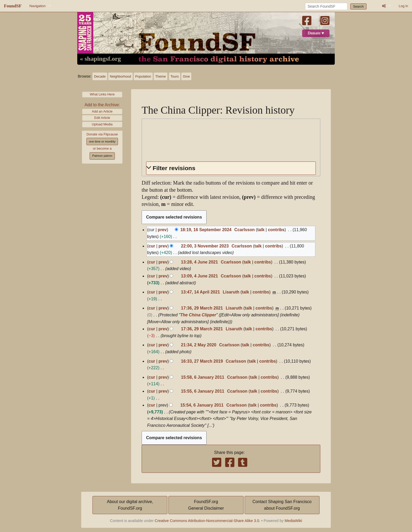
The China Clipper (198, 315)
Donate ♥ (316, 33)
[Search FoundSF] (326, 6)
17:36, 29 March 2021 (202, 308)
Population (143, 76)
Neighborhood (120, 76)
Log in (403, 6)
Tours (175, 76)
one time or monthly (102, 141)
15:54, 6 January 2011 (202, 405)
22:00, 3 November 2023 (205, 246)
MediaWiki (293, 521)
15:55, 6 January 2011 (203, 391)
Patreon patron (102, 156)
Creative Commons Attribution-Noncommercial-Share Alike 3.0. (208, 521)
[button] (231, 168)
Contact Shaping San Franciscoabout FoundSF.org (282, 505)
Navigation (37, 6)
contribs (276, 230)
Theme (161, 76)
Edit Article (102, 118)
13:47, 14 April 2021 (200, 292)
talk (261, 230)
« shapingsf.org (100, 59)
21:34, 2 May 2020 (199, 345)
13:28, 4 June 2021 (200, 262)
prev (162, 230)
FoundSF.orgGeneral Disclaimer (206, 505)
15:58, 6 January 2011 (203, 377)
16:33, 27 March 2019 (202, 361)
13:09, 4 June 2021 (200, 276)
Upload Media (102, 124)
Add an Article (102, 111)
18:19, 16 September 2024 (206, 230)
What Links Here (102, 94)
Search (359, 6)
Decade (100, 76)
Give (186, 76)
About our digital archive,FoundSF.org (130, 505)
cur (152, 246)
